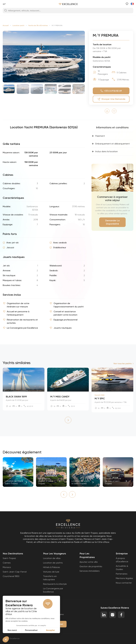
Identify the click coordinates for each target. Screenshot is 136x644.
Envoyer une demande (111, 99)
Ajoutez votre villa (89, 562)
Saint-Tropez (9, 558)
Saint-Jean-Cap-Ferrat (15, 572)
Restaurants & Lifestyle (55, 584)
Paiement (98, 136)
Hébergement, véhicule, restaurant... (23, 10)
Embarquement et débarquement (111, 144)
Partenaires (122, 574)
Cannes (7, 563)
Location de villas (52, 558)
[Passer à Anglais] (132, 4)
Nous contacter (124, 583)
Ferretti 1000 (100, 395)
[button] (7, 57)
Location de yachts (53, 563)
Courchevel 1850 (11, 576)
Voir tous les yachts (123, 364)
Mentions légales (124, 578)
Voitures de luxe (51, 572)
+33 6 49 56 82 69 (111, 91)
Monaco (7, 567)
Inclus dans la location (105, 151)
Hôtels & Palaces (52, 567)
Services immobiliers (90, 571)
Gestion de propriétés (91, 566)
